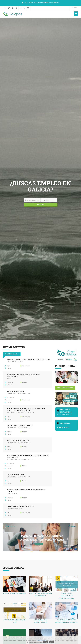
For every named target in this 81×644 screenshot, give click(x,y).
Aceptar (52, 642)
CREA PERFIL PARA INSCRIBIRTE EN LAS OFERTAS (42, 3)
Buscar (41, 205)
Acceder (74, 8)
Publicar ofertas (65, 388)
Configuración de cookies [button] (34, 642)
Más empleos (12, 354)
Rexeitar (45, 642)
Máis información (41, 640)
